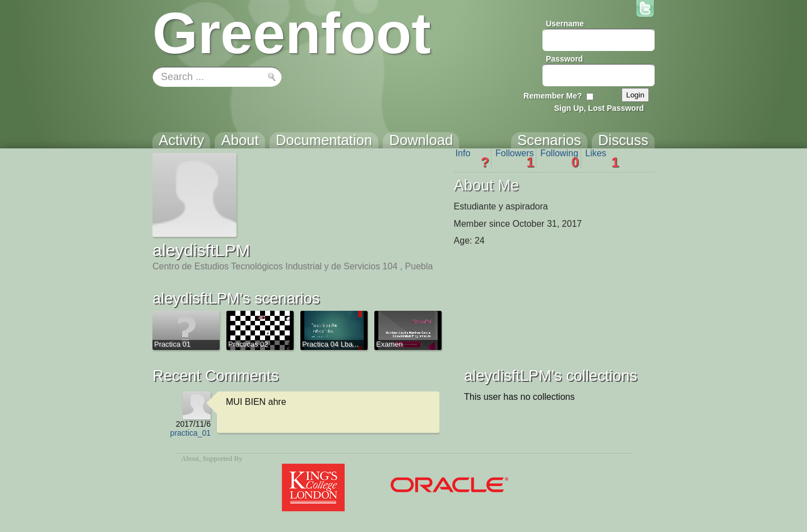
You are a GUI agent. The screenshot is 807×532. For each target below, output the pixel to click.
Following (560, 158)
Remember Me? (553, 96)
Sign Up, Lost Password (599, 108)
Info (472, 158)
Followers (515, 158)
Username (565, 24)
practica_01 (191, 433)
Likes (602, 158)
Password (564, 59)
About (190, 459)
